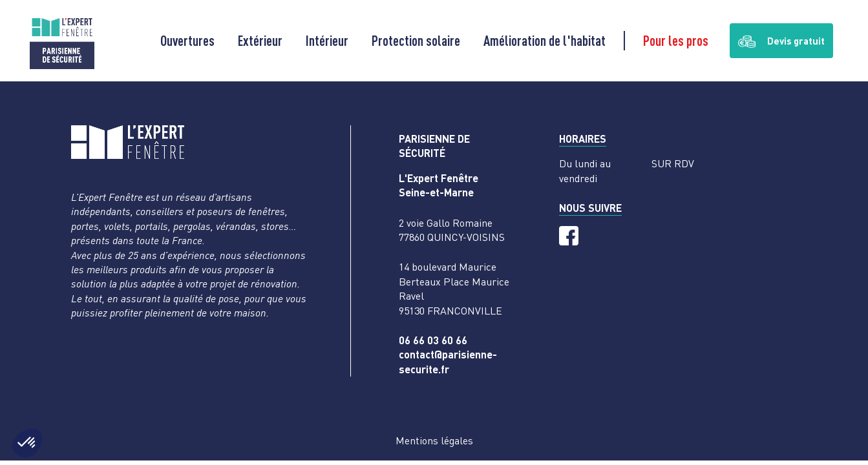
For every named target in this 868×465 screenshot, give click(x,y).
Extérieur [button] (260, 40)
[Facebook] (569, 236)
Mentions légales (434, 440)
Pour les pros (676, 40)
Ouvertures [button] (187, 40)
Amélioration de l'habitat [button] (545, 40)
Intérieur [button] (327, 40)
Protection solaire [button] (416, 40)
